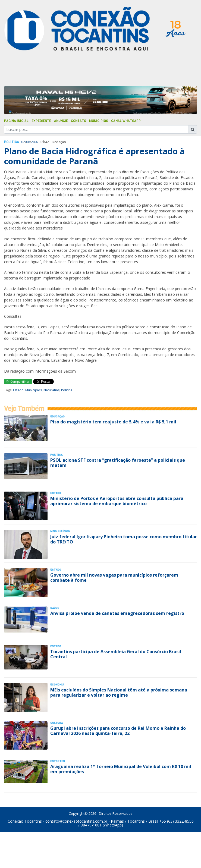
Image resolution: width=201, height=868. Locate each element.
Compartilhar (18, 381)
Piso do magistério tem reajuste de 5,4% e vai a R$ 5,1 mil (113, 422)
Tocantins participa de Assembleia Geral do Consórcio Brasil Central (116, 654)
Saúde (55, 608)
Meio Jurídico (60, 531)
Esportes (58, 761)
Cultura (56, 723)
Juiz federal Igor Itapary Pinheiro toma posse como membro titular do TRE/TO (124, 539)
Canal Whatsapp (126, 121)
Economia (57, 685)
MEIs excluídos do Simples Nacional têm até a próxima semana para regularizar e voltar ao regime (119, 692)
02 (23, 142)
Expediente (41, 121)
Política (67, 390)
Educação (57, 416)
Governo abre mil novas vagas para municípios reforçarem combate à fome (114, 578)
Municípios (99, 121)
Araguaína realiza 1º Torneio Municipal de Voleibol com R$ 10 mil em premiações (121, 769)
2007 (35, 142)
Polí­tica (12, 142)
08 (28, 142)
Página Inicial (16, 121)
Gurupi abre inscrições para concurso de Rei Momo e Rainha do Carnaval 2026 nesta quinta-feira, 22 (118, 731)
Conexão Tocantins (25, 821)
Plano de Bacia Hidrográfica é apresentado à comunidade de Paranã (94, 156)
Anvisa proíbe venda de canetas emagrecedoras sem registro (117, 613)
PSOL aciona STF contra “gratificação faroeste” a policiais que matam (118, 463)
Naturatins (51, 390)
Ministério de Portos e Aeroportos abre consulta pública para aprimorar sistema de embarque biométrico (117, 501)
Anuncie (61, 121)
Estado (18, 390)
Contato (78, 121)
